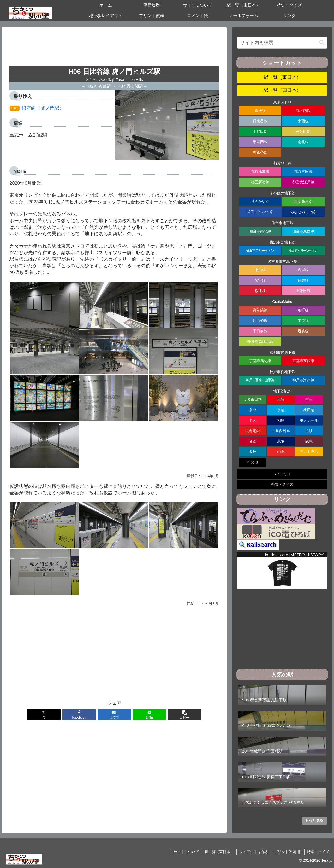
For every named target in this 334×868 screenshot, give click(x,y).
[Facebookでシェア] (79, 715)
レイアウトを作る (254, 852)
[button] (184, 715)
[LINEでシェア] (149, 715)
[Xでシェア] (44, 715)
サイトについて (186, 852)
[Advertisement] (114, 49)
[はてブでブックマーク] (114, 715)
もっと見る (314, 820)
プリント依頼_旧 (288, 852)
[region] (282, 570)
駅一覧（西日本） (282, 90)
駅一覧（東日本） (282, 77)
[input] (282, 43)
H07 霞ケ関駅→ (132, 86)
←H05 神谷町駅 (96, 86)
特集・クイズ (318, 852)
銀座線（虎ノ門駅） (37, 108)
